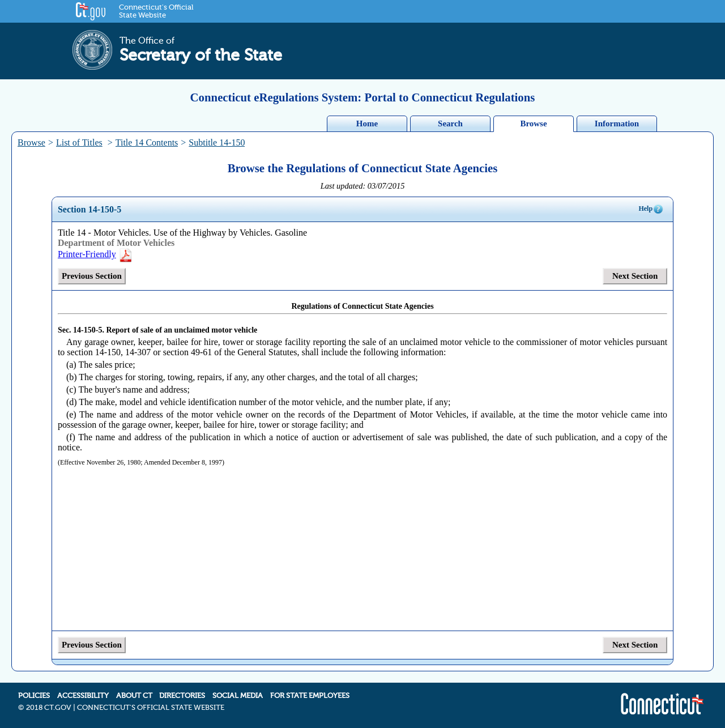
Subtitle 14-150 (217, 142)
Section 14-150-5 (89, 209)
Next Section (635, 276)
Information (617, 124)
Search (450, 124)
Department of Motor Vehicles (116, 243)
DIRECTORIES (182, 696)
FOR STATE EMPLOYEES (310, 696)
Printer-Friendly (95, 254)
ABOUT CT (134, 696)
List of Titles (79, 142)
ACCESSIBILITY (83, 696)
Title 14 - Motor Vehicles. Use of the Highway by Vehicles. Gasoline (182, 233)
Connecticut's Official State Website (156, 11)
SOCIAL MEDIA (238, 696)
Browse (533, 124)
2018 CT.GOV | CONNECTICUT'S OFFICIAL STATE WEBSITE (125, 708)
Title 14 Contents (147, 142)
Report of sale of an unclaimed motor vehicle (182, 330)
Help (651, 209)
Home (367, 124)
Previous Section (92, 276)
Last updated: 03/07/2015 (363, 186)
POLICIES (34, 696)
